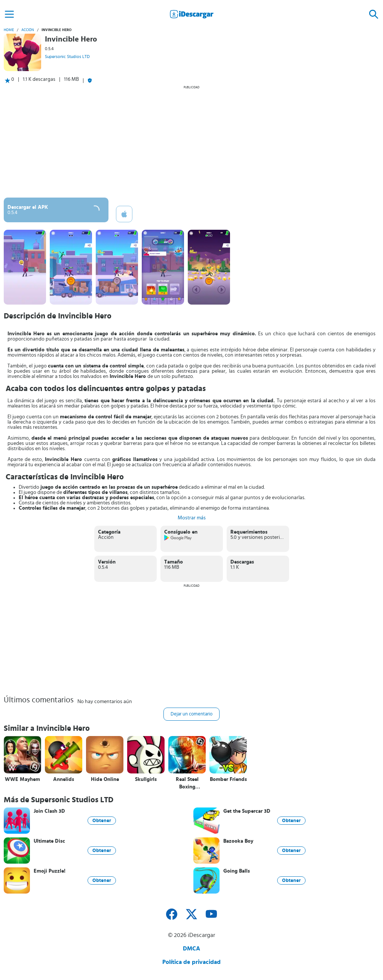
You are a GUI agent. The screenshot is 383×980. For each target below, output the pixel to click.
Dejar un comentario (191, 714)
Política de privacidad (191, 962)
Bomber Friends (228, 779)
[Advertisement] (191, 141)
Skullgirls (146, 779)
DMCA (191, 949)
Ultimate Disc (49, 841)
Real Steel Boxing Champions (187, 783)
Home (9, 30)
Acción (28, 30)
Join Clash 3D (49, 811)
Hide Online (105, 779)
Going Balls (237, 871)
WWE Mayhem (22, 779)
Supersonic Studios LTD (67, 57)
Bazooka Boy (238, 841)
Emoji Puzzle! (50, 871)
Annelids (64, 779)
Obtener (102, 821)
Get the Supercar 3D (247, 811)
